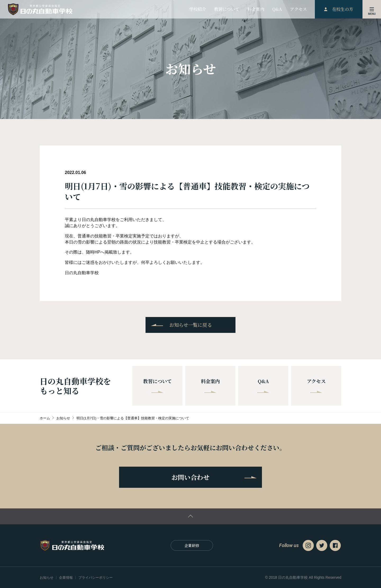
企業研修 (192, 545)
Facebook (335, 545)
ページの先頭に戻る (190, 516)
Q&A (263, 385)
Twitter (322, 545)
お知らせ (47, 578)
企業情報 (66, 578)
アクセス (316, 385)
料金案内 (210, 385)
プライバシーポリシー (96, 578)
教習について (157, 385)
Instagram (308, 545)
